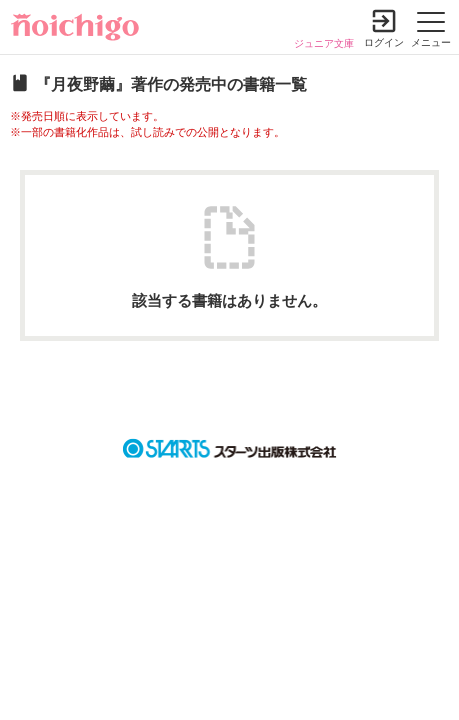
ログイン (384, 42)
